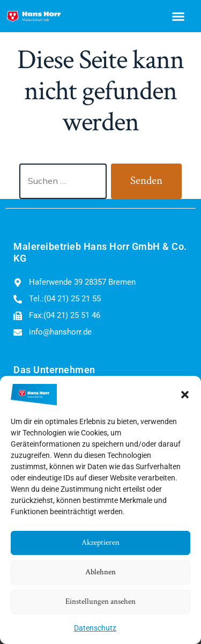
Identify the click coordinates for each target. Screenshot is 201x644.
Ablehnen (100, 572)
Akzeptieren (100, 542)
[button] (185, 395)
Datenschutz (95, 628)
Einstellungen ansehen (100, 601)
